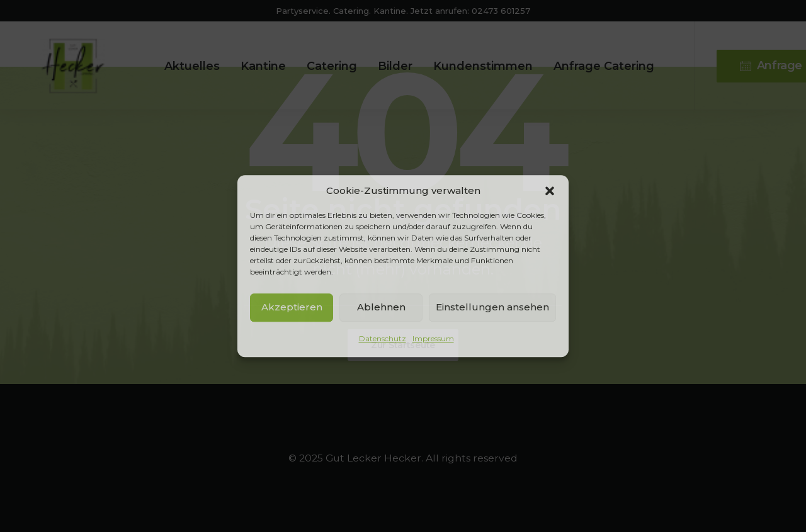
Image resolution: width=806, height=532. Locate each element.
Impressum (433, 338)
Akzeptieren (292, 307)
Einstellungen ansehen (492, 307)
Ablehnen (381, 307)
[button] (550, 191)
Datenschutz (383, 338)
